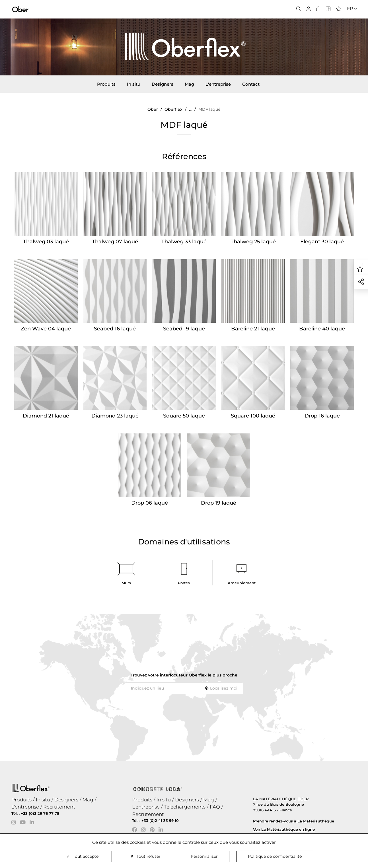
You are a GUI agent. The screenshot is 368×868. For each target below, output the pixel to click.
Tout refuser (145, 856)
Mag (189, 84)
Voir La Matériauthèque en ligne (284, 829)
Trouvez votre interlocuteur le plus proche (184, 675)
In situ (134, 84)
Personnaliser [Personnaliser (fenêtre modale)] (204, 856)
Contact (251, 84)
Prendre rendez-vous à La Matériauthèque (294, 821)
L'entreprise (218, 84)
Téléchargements (185, 807)
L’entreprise (25, 807)
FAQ (215, 807)
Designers (163, 84)
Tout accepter (83, 856)
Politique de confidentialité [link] (275, 856)
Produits (106, 84)
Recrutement (59, 807)
